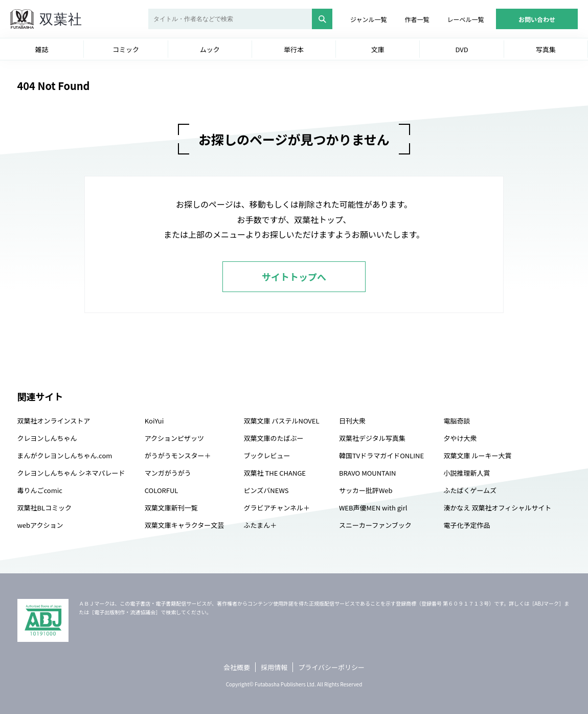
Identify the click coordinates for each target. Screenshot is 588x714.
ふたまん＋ (261, 525)
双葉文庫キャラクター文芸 (184, 525)
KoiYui (154, 421)
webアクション (40, 525)
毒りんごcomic (40, 490)
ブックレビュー (267, 455)
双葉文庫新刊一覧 (171, 508)
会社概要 (237, 667)
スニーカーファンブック (375, 525)
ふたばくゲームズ (470, 490)
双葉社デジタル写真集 (372, 438)
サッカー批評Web (366, 490)
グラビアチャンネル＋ (277, 508)
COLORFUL (162, 490)
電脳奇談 (457, 421)
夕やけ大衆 (460, 438)
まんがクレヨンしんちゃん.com (65, 455)
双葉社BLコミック (45, 508)
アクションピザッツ (174, 438)
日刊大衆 (352, 421)
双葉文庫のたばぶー (274, 438)
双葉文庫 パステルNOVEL (282, 421)
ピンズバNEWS (266, 490)
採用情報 (274, 667)
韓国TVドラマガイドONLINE (381, 455)
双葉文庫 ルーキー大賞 (477, 455)
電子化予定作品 (467, 525)
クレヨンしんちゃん (47, 438)
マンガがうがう (168, 473)
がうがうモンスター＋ (178, 455)
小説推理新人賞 (467, 473)
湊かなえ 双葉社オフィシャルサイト (497, 508)
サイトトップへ (294, 277)
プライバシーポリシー (331, 667)
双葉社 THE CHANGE (275, 473)
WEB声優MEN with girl (373, 508)
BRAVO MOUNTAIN (367, 473)
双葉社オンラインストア (54, 421)
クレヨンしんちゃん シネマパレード (71, 473)
